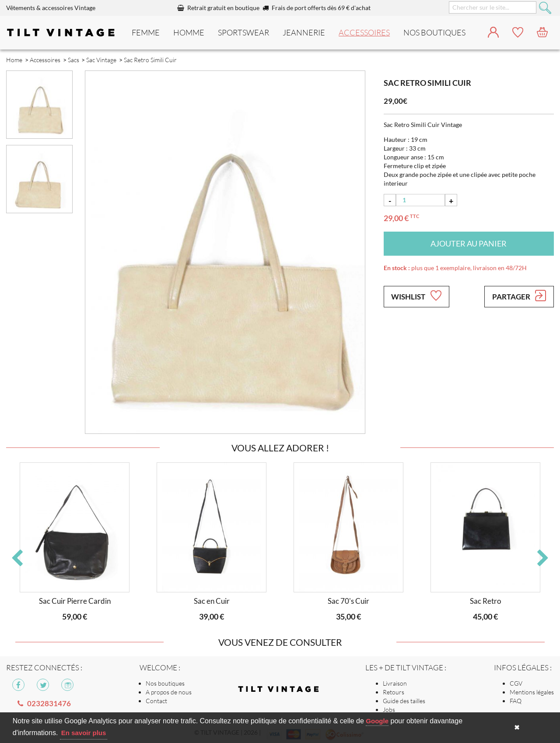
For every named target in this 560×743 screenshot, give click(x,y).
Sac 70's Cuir (348, 601)
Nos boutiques (165, 683)
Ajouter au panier (469, 243)
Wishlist (416, 296)
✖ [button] (517, 727)
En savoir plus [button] (84, 733)
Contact (156, 701)
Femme (146, 32)
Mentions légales (532, 692)
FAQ (516, 701)
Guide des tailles (404, 701)
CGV (516, 683)
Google (377, 721)
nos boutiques (434, 32)
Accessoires (364, 32)
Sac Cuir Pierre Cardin (75, 601)
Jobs (389, 710)
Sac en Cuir (212, 601)
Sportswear (243, 32)
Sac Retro (485, 601)
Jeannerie (304, 32)
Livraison (395, 683)
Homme (189, 32)
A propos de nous (169, 692)
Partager (519, 296)
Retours (394, 692)
